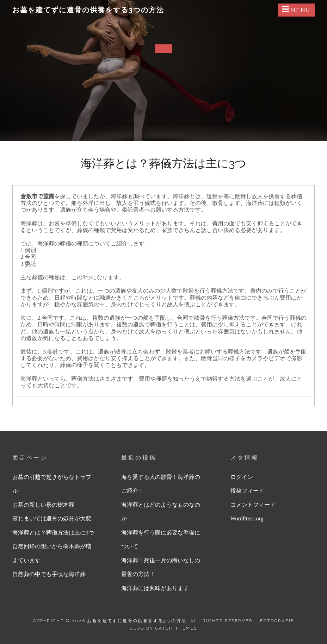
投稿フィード (247, 491)
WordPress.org (247, 518)
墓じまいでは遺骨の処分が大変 (52, 518)
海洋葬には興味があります (155, 588)
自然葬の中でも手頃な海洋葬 (49, 574)
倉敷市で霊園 (37, 196)
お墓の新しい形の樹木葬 (43, 505)
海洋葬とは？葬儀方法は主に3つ (53, 533)
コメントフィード (253, 505)
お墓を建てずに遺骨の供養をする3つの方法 (88, 10)
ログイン (242, 477)
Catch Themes (176, 628)
